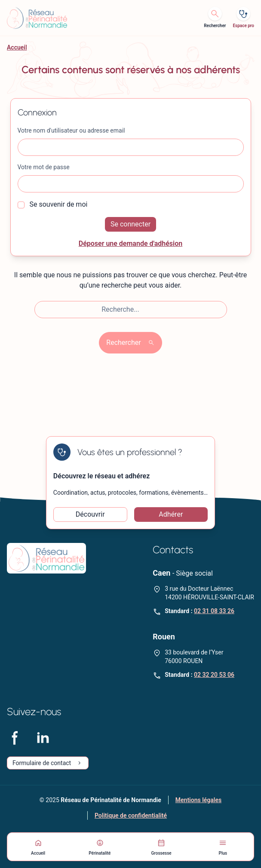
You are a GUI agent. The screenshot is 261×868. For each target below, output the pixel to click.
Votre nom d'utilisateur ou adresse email (71, 130)
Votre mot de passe (44, 167)
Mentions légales (198, 800)
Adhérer (171, 514)
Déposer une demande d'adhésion (131, 243)
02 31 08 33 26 (214, 611)
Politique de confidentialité (131, 815)
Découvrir (90, 514)
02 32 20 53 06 (214, 675)
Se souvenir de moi (53, 204)
